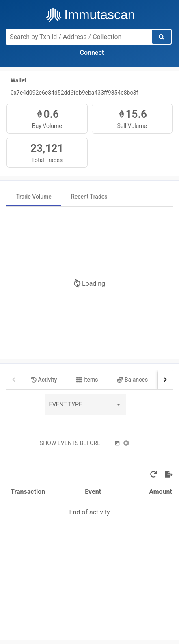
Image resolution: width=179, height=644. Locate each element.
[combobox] (86, 408)
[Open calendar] (117, 443)
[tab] (34, 197)
